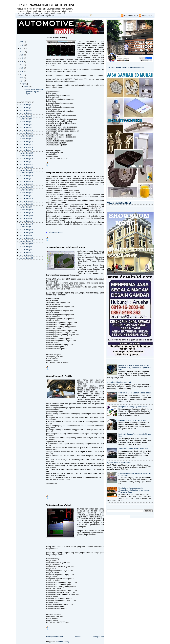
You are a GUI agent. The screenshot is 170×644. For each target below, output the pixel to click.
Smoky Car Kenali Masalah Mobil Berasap (135, 393)
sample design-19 (27, 156)
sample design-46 (27, 233)
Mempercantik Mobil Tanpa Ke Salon (132, 420)
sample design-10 (27, 130)
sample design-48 (27, 238)
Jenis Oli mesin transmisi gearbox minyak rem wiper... (33, 92)
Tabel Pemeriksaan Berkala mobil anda (133, 449)
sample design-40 (27, 215)
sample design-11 (27, 133)
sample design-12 (27, 136)
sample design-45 (27, 230)
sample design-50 (27, 244)
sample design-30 (27, 187)
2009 (22, 42)
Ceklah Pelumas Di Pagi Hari (60, 376)
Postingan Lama (98, 637)
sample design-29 (27, 184)
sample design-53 (27, 252)
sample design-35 (27, 201)
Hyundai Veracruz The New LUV (119, 463)
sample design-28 (27, 181)
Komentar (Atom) (62, 642)
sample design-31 (27, 190)
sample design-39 (27, 213)
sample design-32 (27, 193)
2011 (22, 48)
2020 (22, 71)
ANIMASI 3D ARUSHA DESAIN (119, 203)
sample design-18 (27, 153)
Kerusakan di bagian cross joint (119, 382)
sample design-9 (26, 127)
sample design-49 (27, 241)
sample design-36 (27, 204)
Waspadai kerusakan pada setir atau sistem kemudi (71, 172)
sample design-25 (27, 173)
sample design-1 (26, 105)
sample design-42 (27, 221)
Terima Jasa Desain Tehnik (59, 505)
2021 (22, 75)
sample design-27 (27, 179)
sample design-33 (27, 196)
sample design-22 (27, 164)
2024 (22, 81)
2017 (22, 65)
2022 (22, 78)
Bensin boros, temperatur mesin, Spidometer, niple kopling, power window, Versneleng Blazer (134, 490)
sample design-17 (27, 150)
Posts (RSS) (147, 15)
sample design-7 (26, 122)
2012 (22, 52)
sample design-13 (27, 139)
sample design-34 (27, 198)
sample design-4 (26, 113)
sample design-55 (27, 258)
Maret (24, 84)
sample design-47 (27, 235)
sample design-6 (26, 119)
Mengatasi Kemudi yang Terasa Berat (133, 407)
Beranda (77, 637)
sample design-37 (27, 207)
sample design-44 (27, 227)
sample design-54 (27, 255)
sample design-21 (27, 161)
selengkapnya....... (56, 232)
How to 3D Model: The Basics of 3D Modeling (125, 67)
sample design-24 (27, 170)
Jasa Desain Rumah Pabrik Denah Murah (66, 247)
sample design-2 (26, 108)
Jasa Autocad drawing (57, 38)
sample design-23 (27, 167)
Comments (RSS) (131, 15)
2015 (22, 58)
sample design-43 (27, 224)
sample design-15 (27, 144)
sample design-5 (26, 116)
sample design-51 (27, 247)
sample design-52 (27, 250)
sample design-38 (27, 210)
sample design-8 (26, 125)
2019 (22, 68)
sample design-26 (27, 176)
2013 (22, 55)
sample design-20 (27, 159)
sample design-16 (27, 147)
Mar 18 (26, 87)
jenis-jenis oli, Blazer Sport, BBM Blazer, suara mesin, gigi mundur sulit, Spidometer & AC (135, 367)
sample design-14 (27, 142)
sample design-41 (27, 218)
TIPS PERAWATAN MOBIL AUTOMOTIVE (46, 5)
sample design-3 (26, 110)
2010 (22, 45)
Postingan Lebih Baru (54, 637)
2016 (22, 62)
